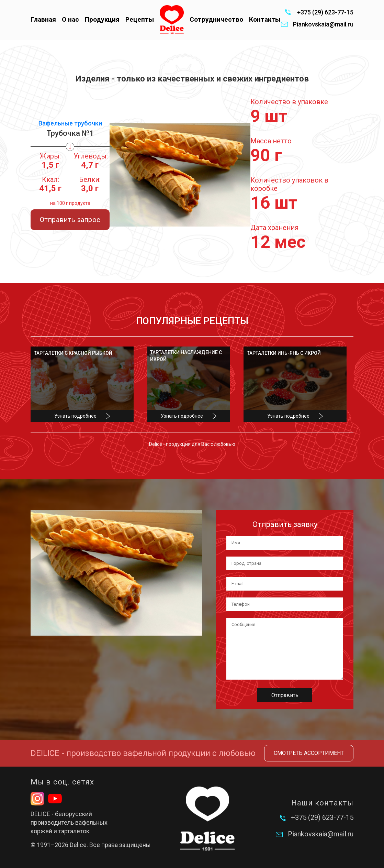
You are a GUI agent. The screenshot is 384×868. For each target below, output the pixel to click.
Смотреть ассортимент (309, 753)
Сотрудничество (216, 19)
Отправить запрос (70, 220)
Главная (43, 19)
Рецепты (140, 19)
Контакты (265, 19)
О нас (70, 19)
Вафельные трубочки (70, 123)
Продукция (102, 19)
